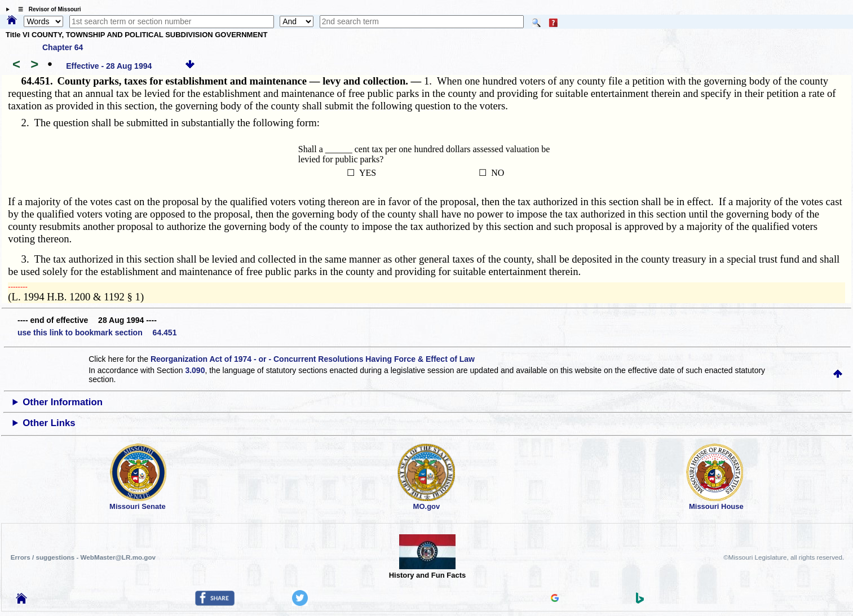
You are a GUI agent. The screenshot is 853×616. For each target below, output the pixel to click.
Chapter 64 (63, 47)
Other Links (49, 423)
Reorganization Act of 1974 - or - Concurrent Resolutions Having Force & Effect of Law (313, 359)
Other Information (63, 402)
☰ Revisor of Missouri (47, 9)
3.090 (195, 370)
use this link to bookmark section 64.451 (97, 333)
